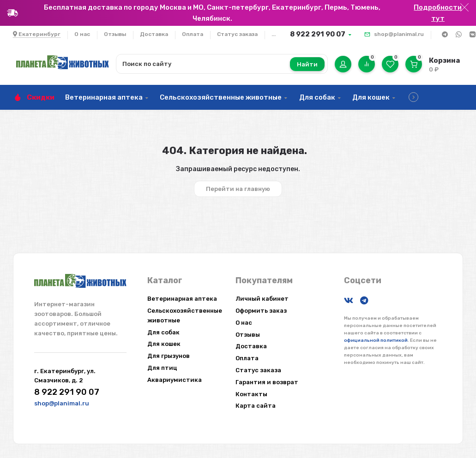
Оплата (193, 34)
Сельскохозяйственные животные (221, 97)
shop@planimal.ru (399, 34)
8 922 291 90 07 (318, 34)
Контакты (251, 394)
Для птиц (162, 368)
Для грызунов (169, 356)
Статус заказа (237, 34)
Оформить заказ (261, 311)
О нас (82, 34)
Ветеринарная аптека (104, 97)
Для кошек (371, 97)
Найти (307, 64)
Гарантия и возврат (267, 382)
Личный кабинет (262, 299)
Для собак (317, 97)
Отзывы (115, 34)
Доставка (154, 34)
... (274, 34)
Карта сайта (256, 406)
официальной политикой (376, 340)
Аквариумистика (175, 380)
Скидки (41, 97)
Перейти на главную (238, 189)
